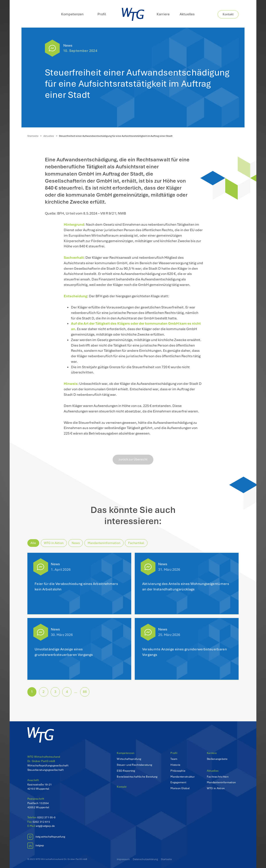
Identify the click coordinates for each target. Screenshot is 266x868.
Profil (174, 753)
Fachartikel (136, 543)
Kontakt (228, 14)
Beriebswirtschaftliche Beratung (137, 777)
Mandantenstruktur (183, 777)
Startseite (33, 136)
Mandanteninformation (104, 543)
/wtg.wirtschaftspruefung (50, 837)
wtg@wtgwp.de (45, 826)
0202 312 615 (41, 822)
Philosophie (178, 771)
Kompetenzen (126, 753)
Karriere (163, 14)
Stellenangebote (217, 759)
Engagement (178, 782)
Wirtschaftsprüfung (129, 759)
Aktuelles (187, 14)
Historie (175, 765)
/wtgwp (40, 845)
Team (174, 759)
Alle (33, 543)
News (68, 45)
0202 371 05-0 (46, 817)
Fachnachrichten (218, 777)
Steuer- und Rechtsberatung (134, 765)
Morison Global (180, 788)
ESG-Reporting (126, 771)
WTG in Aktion (54, 543)
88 (85, 692)
